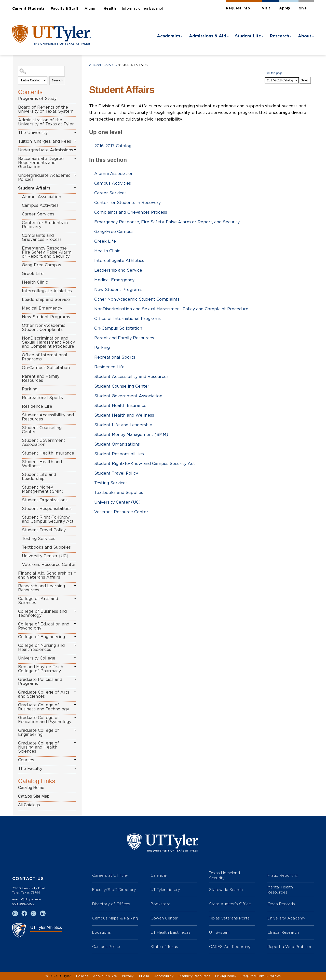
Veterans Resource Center (49, 565)
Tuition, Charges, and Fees (45, 141)
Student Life (248, 36)
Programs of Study (37, 99)
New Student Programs (46, 317)
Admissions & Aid (208, 36)
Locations (101, 932)
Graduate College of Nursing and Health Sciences (39, 747)
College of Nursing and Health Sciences (41, 648)
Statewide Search (226, 890)
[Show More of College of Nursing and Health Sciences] (75, 645)
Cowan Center (164, 918)
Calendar (159, 875)
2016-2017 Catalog (103, 65)
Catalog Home (31, 788)
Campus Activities (40, 206)
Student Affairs (34, 188)
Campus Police (106, 947)
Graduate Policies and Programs (40, 682)
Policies (82, 976)
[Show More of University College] (75, 658)
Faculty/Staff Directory (114, 890)
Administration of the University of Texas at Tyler (46, 122)
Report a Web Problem (289, 947)
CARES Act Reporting (230, 947)
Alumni (91, 9)
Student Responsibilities (47, 509)
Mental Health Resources (280, 890)
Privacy (128, 976)
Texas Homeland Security (225, 875)
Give (303, 8)
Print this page (274, 73)
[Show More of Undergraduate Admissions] (75, 150)
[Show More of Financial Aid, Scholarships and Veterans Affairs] (75, 573)
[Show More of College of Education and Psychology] (75, 624)
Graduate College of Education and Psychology (45, 720)
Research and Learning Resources (42, 588)
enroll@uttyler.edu (27, 899)
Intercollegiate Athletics (47, 291)
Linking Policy (226, 976)
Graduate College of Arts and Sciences (44, 694)
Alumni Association (42, 197)
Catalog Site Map (34, 796)
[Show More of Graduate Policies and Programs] (75, 679)
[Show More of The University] (75, 133)
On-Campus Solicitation (46, 368)
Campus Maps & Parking (115, 918)
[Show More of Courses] (75, 760)
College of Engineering (42, 637)
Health (110, 9)
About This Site (105, 976)
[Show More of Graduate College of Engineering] (75, 730)
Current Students (28, 9)
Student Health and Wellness (42, 464)
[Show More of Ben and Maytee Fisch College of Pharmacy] (75, 667)
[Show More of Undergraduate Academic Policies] (75, 175)
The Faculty (30, 769)
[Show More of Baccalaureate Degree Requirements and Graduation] (75, 158)
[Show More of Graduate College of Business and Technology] (75, 705)
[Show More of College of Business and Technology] (75, 611)
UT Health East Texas (171, 932)
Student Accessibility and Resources (48, 417)
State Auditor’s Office (230, 904)
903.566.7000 (23, 904)
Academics (168, 36)
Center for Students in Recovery (45, 225)
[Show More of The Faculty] (75, 768)
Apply (285, 8)
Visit (266, 8)
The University (33, 133)
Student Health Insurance (48, 453)
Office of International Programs (45, 357)
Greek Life (33, 274)
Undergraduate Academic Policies (44, 178)
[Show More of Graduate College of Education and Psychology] (75, 718)
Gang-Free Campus (42, 265)
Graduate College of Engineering (39, 733)
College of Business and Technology (42, 613)
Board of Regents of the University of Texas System (46, 109)
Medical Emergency (42, 308)
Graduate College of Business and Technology (44, 707)
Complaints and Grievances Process (42, 238)
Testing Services (39, 539)
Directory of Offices (111, 904)
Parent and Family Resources (41, 378)
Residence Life (37, 406)
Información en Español (142, 9)
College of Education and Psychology (44, 626)
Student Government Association (44, 443)
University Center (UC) (45, 556)
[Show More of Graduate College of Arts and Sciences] (75, 692)
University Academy (286, 918)
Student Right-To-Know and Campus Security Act (48, 519)
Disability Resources (194, 976)
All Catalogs (29, 805)
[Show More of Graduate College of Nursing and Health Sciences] (75, 743)
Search (57, 80)
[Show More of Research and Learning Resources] (75, 586)
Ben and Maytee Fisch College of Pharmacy (41, 669)
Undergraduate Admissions (46, 150)
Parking (30, 389)
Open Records (281, 904)
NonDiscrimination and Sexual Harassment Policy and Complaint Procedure (48, 342)
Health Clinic (35, 282)
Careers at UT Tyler (110, 875)
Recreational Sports (42, 398)
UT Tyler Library (165, 890)
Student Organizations (45, 500)
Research (280, 36)
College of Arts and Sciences (38, 601)
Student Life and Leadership (39, 477)
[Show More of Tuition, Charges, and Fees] (75, 141)
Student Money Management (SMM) (43, 489)
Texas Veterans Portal (230, 918)
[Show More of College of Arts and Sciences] (75, 598)
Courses (26, 760)
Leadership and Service (46, 300)
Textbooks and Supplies (46, 547)
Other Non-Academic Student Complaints (44, 328)
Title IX (144, 976)
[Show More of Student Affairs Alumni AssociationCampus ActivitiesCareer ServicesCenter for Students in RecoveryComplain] (75, 188)
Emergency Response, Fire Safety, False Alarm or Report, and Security (47, 252)
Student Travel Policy (44, 530)
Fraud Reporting (283, 875)
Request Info (238, 8)
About (305, 36)
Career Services (38, 214)
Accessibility (164, 976)
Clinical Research (283, 932)
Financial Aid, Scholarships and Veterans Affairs (45, 575)
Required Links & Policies (261, 976)
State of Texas (164, 947)
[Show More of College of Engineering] (75, 637)
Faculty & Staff (65, 9)
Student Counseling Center (42, 430)
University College (37, 658)
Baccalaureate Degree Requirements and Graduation (41, 163)
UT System (219, 932)
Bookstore (160, 904)
